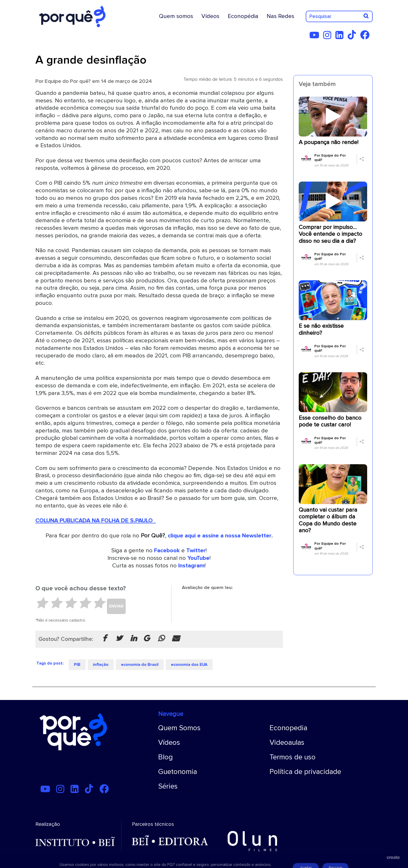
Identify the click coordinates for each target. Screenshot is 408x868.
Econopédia (243, 16)
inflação (101, 665)
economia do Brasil (140, 665)
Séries (168, 786)
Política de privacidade (305, 772)
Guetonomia (178, 772)
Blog (165, 757)
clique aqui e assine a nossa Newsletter (220, 536)
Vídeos (210, 16)
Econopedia (288, 728)
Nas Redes (280, 16)
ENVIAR (116, 606)
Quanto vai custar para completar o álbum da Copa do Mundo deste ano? (328, 520)
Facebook (167, 550)
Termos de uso (293, 757)
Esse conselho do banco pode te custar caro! (330, 421)
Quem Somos (179, 728)
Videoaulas (287, 742)
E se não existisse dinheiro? (321, 329)
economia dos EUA (189, 665)
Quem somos (176, 16)
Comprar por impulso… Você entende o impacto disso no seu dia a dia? (330, 234)
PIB (77, 665)
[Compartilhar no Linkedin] (133, 639)
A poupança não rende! (329, 142)
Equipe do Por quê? (68, 81)
